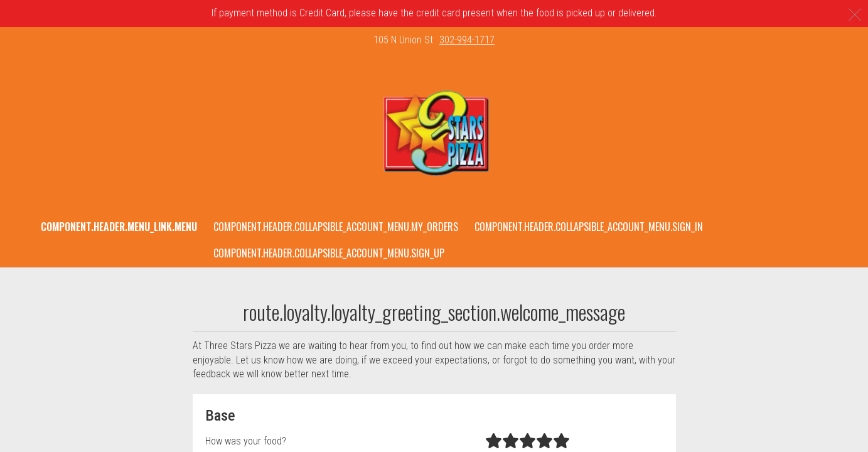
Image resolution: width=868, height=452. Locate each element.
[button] (434, 134)
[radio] (494, 441)
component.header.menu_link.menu (119, 227)
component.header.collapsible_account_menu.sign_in (589, 227)
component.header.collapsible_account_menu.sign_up (329, 253)
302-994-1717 (467, 40)
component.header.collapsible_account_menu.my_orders (336, 227)
